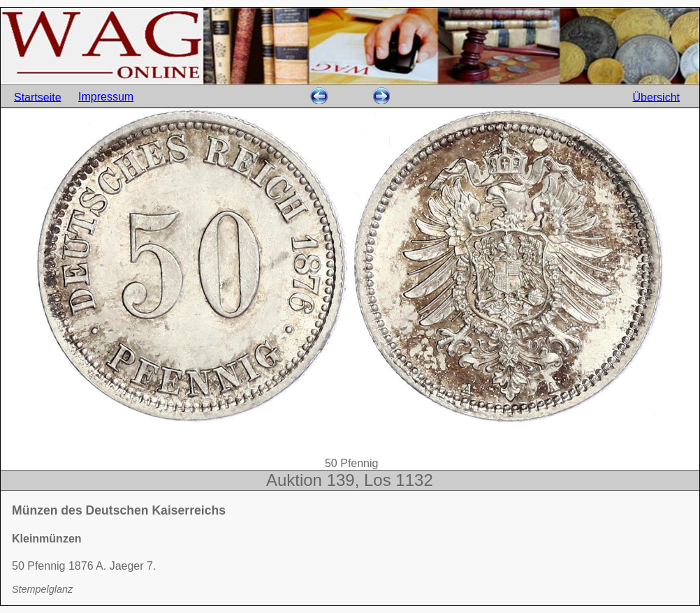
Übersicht (656, 97)
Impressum (106, 97)
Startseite (38, 97)
